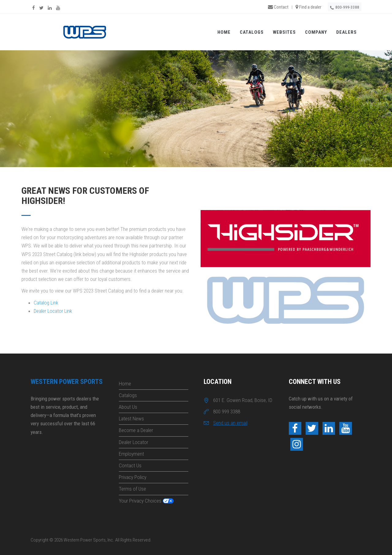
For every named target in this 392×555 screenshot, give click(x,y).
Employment (131, 454)
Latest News (131, 419)
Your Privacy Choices (140, 501)
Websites (284, 33)
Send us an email (230, 423)
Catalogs (252, 33)
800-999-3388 (345, 8)
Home (224, 33)
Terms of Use (132, 489)
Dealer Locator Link (53, 311)
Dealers (347, 33)
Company (316, 33)
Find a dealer (308, 7)
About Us (128, 407)
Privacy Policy (133, 477)
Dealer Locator (134, 442)
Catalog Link (46, 303)
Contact (278, 7)
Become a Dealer (136, 430)
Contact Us (130, 465)
